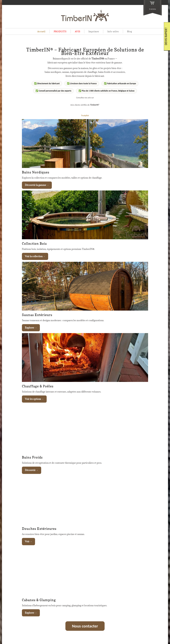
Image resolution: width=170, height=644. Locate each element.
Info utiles (113, 31)
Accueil (41, 31)
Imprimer (94, 31)
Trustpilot (85, 115)
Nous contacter (85, 626)
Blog (130, 31)
